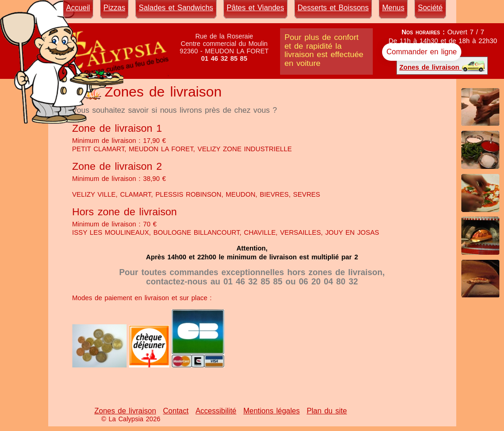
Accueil (78, 8)
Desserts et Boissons (333, 8)
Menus (393, 8)
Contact (176, 411)
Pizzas (114, 8)
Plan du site (327, 411)
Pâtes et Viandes (255, 8)
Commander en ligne (422, 52)
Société (430, 8)
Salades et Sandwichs (176, 8)
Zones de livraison (442, 66)
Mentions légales (272, 411)
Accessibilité (216, 411)
